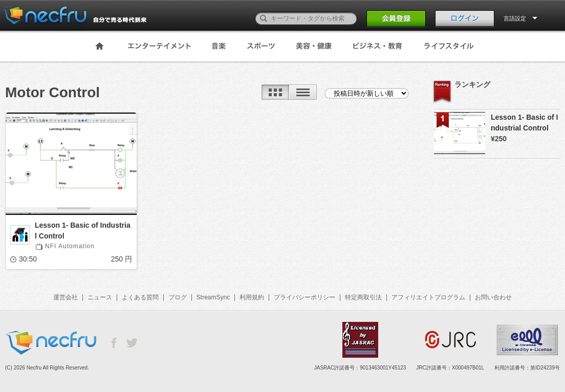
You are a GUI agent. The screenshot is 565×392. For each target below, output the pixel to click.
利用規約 (252, 297)
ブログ (178, 297)
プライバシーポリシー (305, 297)
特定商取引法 (363, 297)
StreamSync (213, 297)
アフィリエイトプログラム (428, 297)
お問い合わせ (493, 297)
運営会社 (66, 297)
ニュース (100, 297)
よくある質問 (140, 297)
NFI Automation (70, 246)
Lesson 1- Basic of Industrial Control (83, 231)
